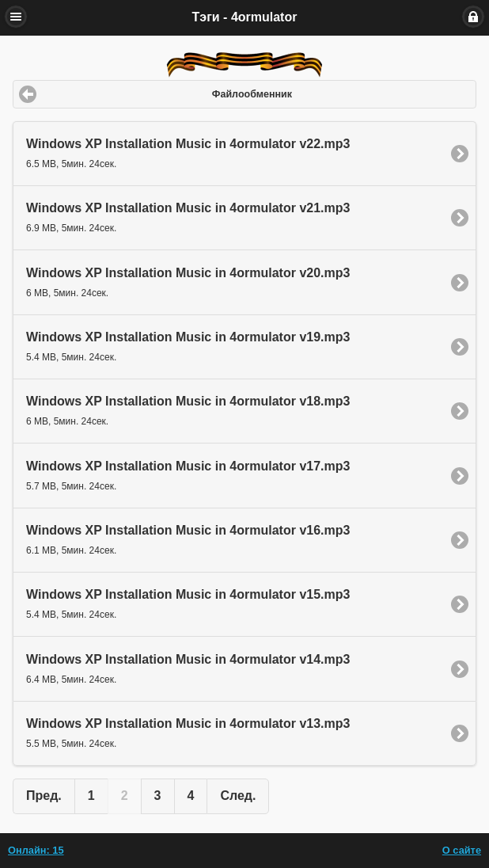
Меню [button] (16, 17)
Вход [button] (473, 17)
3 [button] (158, 796)
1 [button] (91, 796)
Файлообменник (252, 94)
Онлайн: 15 (36, 850)
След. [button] (238, 796)
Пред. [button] (44, 796)
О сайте (462, 850)
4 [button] (191, 796)
